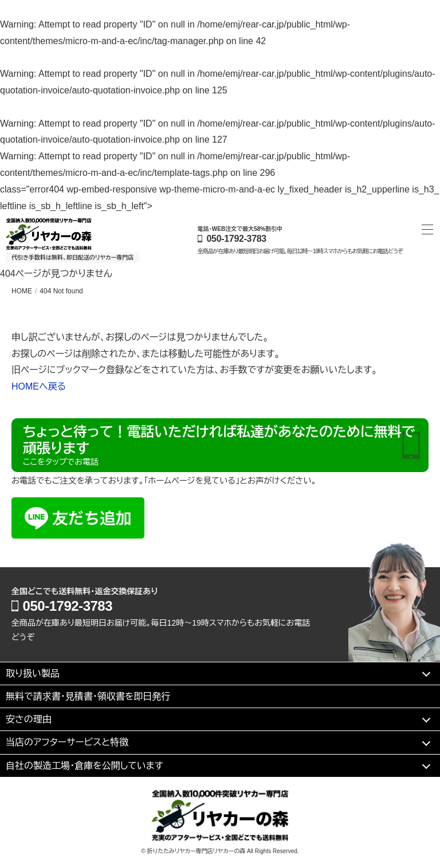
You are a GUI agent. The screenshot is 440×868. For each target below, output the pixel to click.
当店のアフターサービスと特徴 (67, 742)
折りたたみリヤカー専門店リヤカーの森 (197, 851)
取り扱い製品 (33, 673)
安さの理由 (29, 719)
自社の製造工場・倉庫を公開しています (85, 766)
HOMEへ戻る (39, 386)
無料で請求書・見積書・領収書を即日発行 (88, 696)
